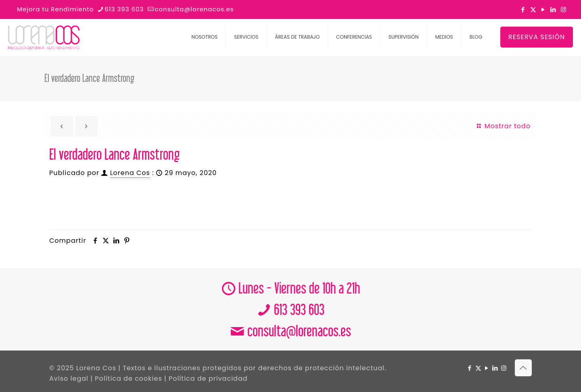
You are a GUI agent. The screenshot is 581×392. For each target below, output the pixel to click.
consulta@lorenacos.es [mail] (194, 9)
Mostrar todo (503, 126)
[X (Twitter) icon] (533, 9)
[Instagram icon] (563, 9)
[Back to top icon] (523, 368)
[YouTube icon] (543, 9)
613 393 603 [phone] (124, 9)
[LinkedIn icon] (553, 9)
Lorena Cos (130, 173)
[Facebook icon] (523, 9)
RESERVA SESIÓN (537, 37)
